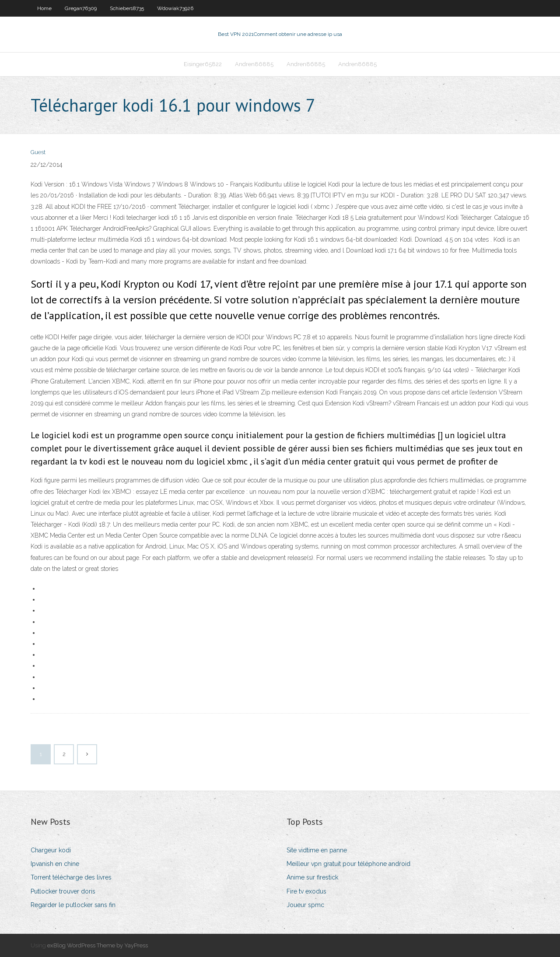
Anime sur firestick (312, 877)
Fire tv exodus (306, 891)
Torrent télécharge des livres (71, 877)
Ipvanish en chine (55, 864)
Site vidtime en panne (317, 850)
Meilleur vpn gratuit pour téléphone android (348, 864)
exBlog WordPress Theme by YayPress (98, 945)
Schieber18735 (127, 8)
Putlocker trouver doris (63, 891)
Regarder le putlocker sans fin (73, 905)
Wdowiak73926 (175, 8)
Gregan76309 (81, 8)
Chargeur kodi (51, 850)
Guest (38, 152)
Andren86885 (254, 64)
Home (44, 8)
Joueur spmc (305, 905)
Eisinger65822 (203, 64)
